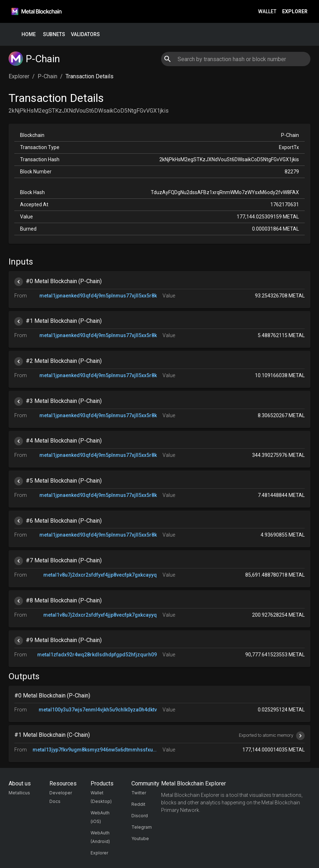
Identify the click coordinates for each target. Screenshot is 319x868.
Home (29, 34)
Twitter (139, 793)
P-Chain (47, 76)
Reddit (138, 804)
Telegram (142, 827)
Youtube (140, 839)
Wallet (267, 12)
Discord (140, 816)
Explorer (295, 12)
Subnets (54, 34)
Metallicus (19, 793)
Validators (85, 34)
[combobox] (236, 59)
